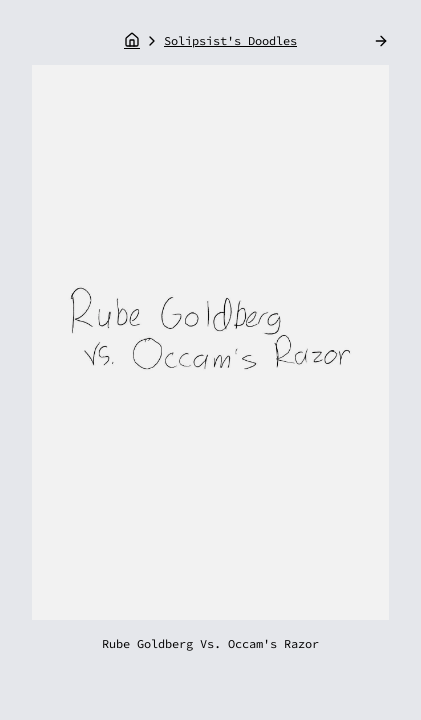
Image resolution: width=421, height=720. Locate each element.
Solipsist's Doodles (230, 40)
